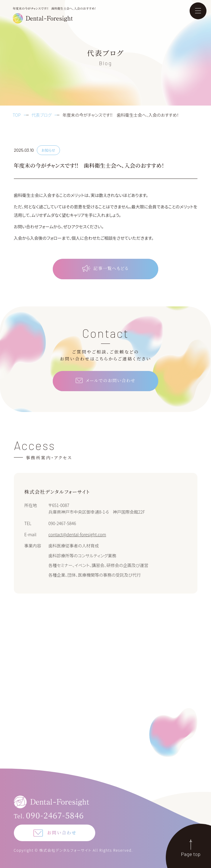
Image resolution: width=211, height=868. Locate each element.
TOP (17, 115)
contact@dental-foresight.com (77, 534)
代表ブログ (42, 115)
